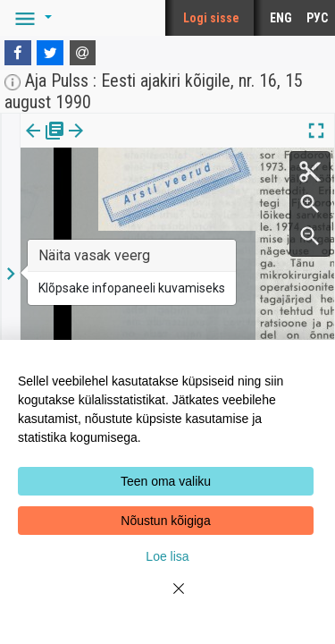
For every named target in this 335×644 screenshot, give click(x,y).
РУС (317, 18)
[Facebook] (18, 53)
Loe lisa (167, 556)
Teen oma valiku (166, 481)
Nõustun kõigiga (165, 521)
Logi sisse (211, 18)
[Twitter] (50, 53)
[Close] (168, 599)
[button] (30, 18)
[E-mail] (83, 53)
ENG (281, 18)
